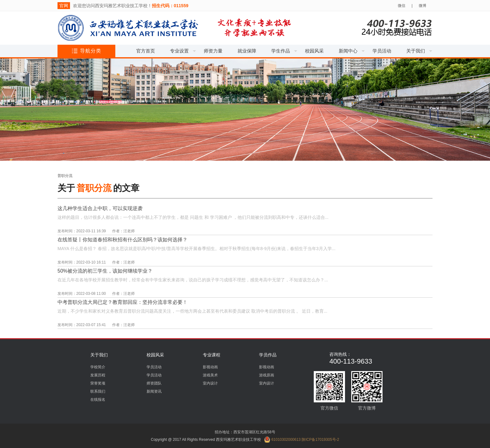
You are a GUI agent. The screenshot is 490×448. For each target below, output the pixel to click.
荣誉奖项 (98, 383)
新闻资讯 (154, 391)
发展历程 (98, 375)
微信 (402, 6)
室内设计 (210, 383)
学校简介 (98, 367)
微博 (422, 6)
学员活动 (154, 367)
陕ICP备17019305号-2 (320, 440)
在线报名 (98, 400)
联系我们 (98, 391)
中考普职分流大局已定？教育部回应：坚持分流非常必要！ (122, 302)
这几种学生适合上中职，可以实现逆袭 (100, 208)
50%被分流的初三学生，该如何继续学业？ (105, 271)
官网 (64, 6)
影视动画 (210, 367)
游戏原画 (267, 375)
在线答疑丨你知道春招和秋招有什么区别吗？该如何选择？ (122, 240)
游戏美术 (210, 375)
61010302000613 (282, 440)
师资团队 (154, 383)
